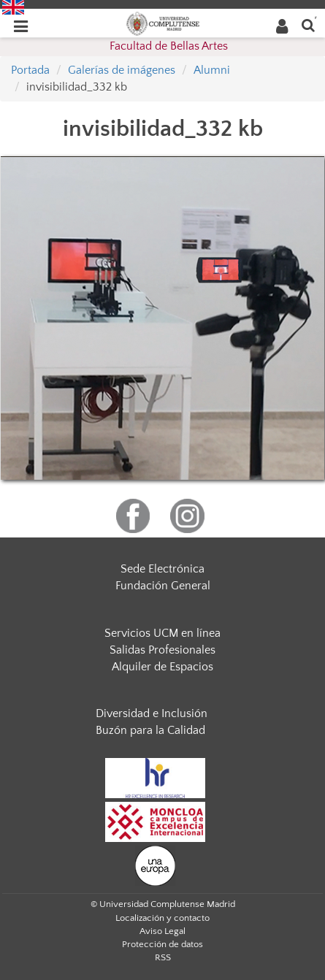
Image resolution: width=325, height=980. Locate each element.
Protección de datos (162, 944)
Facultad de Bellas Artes (169, 46)
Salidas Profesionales (162, 650)
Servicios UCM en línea (162, 633)
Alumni (212, 70)
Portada (30, 70)
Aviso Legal (162, 931)
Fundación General (163, 586)
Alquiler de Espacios (162, 667)
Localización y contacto (162, 918)
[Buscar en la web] (308, 24)
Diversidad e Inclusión (152, 713)
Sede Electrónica (162, 569)
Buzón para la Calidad (150, 730)
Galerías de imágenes (122, 70)
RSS (163, 957)
